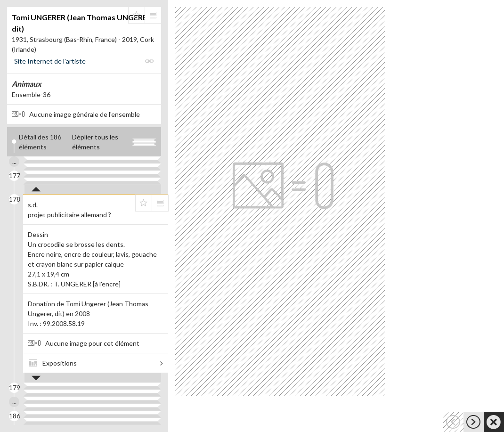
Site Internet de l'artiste (50, 61)
